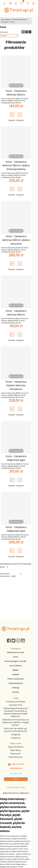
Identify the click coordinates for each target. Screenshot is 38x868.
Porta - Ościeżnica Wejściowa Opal (19, 522)
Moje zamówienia (19, 737)
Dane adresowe (19, 747)
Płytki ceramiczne (19, 672)
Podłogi (19, 680)
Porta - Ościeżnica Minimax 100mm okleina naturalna (19, 238)
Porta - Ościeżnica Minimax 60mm (19, 309)
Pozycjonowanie (16, 777)
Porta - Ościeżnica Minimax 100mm (19, 93)
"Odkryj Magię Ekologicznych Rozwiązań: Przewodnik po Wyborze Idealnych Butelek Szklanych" (19, 704)
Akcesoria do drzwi (20, 20)
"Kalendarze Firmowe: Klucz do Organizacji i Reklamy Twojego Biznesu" (19, 712)
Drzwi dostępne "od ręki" (19, 654)
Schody (19, 685)
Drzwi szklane (19, 658)
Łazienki (19, 667)
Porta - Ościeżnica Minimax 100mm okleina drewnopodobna (19, 166)
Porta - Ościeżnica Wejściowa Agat (19, 451)
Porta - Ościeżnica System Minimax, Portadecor (19, 380)
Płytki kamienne (19, 676)
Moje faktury (19, 740)
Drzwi (19, 650)
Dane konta (19, 744)
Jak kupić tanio (19, 698)
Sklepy (26, 777)
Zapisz (19, 769)
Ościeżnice (32, 20)
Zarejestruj (19, 728)
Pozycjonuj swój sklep (19, 694)
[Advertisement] (19, 592)
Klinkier (19, 663)
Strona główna (6, 20)
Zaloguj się (19, 725)
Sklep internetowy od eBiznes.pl (19, 783)
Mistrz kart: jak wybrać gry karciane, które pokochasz (19, 720)
